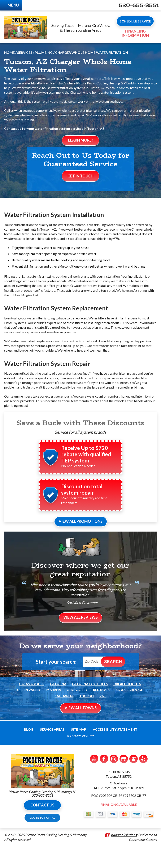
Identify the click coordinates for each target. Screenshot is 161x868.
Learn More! (80, 145)
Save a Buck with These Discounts (80, 441)
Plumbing (44, 56)
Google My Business (124, 779)
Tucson (86, 716)
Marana (54, 710)
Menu (14, 5)
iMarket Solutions (124, 856)
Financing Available (119, 825)
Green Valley (29, 710)
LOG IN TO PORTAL (42, 838)
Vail (103, 716)
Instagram (114, 779)
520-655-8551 (137, 5)
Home (9, 56)
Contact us (13, 133)
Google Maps (134, 779)
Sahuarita (64, 716)
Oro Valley (77, 710)
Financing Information (132, 35)
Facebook (104, 779)
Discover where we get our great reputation (80, 589)
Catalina (58, 704)
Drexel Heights (127, 704)
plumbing (18, 424)
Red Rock (101, 710)
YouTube (94, 779)
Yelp (143, 779)
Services (25, 56)
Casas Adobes (32, 704)
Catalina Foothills (90, 704)
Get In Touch (80, 190)
